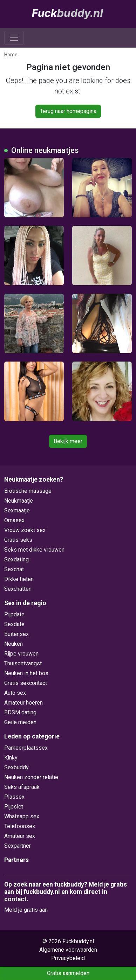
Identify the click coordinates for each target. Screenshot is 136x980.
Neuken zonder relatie (31, 777)
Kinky (11, 758)
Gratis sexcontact (26, 683)
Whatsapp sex (22, 816)
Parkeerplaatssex (26, 748)
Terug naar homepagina (68, 111)
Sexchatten (18, 589)
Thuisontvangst (23, 663)
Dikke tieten (19, 579)
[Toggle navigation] (14, 38)
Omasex (14, 520)
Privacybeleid (68, 958)
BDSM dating (20, 712)
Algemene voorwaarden (68, 950)
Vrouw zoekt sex (25, 530)
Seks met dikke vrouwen (34, 550)
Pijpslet (14, 807)
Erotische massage (28, 491)
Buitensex (16, 634)
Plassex (14, 797)
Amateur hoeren (23, 703)
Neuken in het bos (26, 673)
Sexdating (16, 559)
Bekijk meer (68, 441)
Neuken (13, 644)
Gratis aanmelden (68, 973)
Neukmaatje (19, 501)
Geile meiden (20, 722)
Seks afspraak (22, 787)
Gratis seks (18, 540)
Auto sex (15, 693)
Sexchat (14, 569)
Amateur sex (20, 836)
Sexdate (14, 624)
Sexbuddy (16, 767)
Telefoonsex (20, 826)
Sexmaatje (17, 510)
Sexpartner (18, 846)
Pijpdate (14, 614)
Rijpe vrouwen (21, 654)
